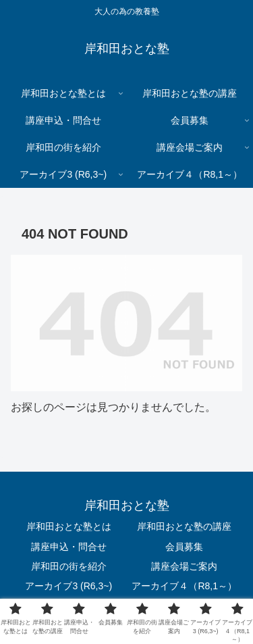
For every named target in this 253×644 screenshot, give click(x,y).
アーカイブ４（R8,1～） (184, 586)
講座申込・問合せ (69, 547)
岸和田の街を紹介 (69, 566)
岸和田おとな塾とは (69, 526)
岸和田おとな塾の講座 (184, 526)
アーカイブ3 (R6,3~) (68, 586)
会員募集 (184, 547)
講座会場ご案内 (184, 566)
